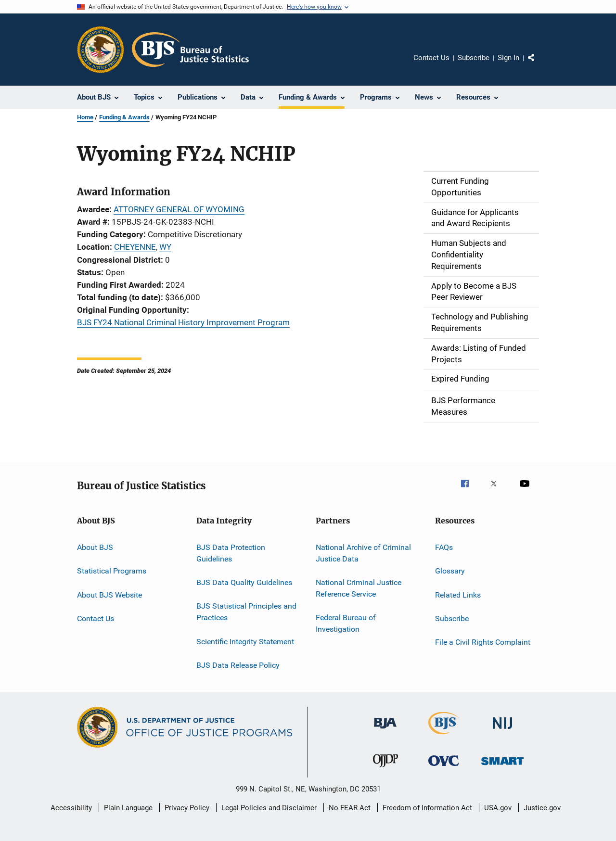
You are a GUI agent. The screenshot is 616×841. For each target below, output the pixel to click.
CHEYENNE (135, 247)
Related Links (458, 594)
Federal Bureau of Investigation (346, 623)
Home (85, 117)
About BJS (95, 547)
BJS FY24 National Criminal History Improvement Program (183, 322)
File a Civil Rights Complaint (483, 642)
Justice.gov (542, 808)
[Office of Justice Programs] (101, 50)
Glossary (450, 571)
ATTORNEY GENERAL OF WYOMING (179, 209)
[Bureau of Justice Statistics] (444, 736)
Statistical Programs (112, 571)
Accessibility (71, 808)
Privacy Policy (187, 808)
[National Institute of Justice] (502, 731)
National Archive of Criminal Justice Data (363, 553)
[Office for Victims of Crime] (444, 768)
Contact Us (431, 58)
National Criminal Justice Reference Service (359, 588)
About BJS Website (109, 594)
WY (165, 247)
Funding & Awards (124, 117)
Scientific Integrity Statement (245, 641)
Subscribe (474, 58)
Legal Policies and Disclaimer (269, 808)
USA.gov (498, 808)
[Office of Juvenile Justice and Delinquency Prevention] (385, 769)
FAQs (444, 547)
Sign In (508, 58)
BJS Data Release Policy (238, 665)
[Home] (190, 50)
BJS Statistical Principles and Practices (246, 612)
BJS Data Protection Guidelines (231, 553)
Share (539, 64)
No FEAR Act (350, 808)
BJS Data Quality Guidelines (244, 582)
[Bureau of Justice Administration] (385, 730)
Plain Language (128, 808)
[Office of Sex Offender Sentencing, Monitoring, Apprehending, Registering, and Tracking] (502, 767)
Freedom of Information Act (427, 808)
